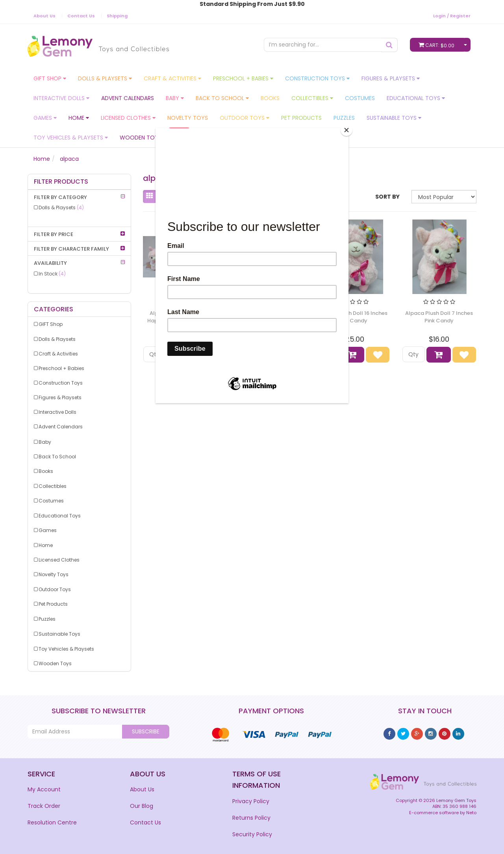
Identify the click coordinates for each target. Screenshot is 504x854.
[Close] (346, 130)
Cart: (438, 45)
